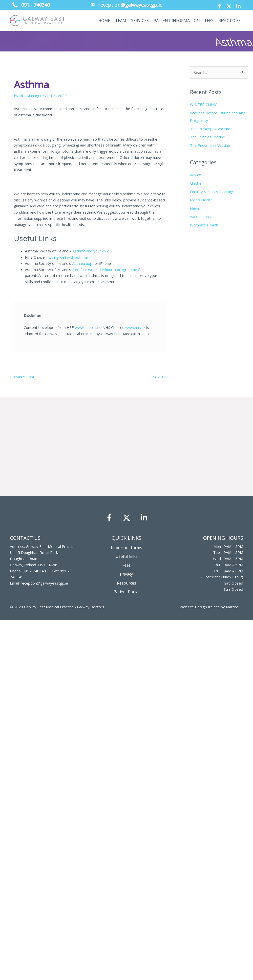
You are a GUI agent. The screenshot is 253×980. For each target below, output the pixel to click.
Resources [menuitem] (126, 583)
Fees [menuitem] (126, 565)
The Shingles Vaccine (208, 137)
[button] (220, 6)
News (195, 208)
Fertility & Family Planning (212, 192)
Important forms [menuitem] (126, 548)
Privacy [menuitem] (126, 574)
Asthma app (82, 263)
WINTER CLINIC (204, 104)
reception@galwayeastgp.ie (44, 583)
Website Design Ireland (200, 607)
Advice (196, 175)
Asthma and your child (91, 251)
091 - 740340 (34, 571)
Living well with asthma (68, 257)
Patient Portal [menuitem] (126, 592)
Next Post (164, 377)
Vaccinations (200, 217)
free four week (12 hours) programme (105, 269)
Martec (232, 607)
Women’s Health (204, 225)
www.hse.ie (85, 327)
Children (197, 183)
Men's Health (201, 200)
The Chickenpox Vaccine (210, 129)
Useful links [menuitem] (126, 556)
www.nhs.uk (135, 327)
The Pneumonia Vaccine (210, 145)
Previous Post (20, 377)
